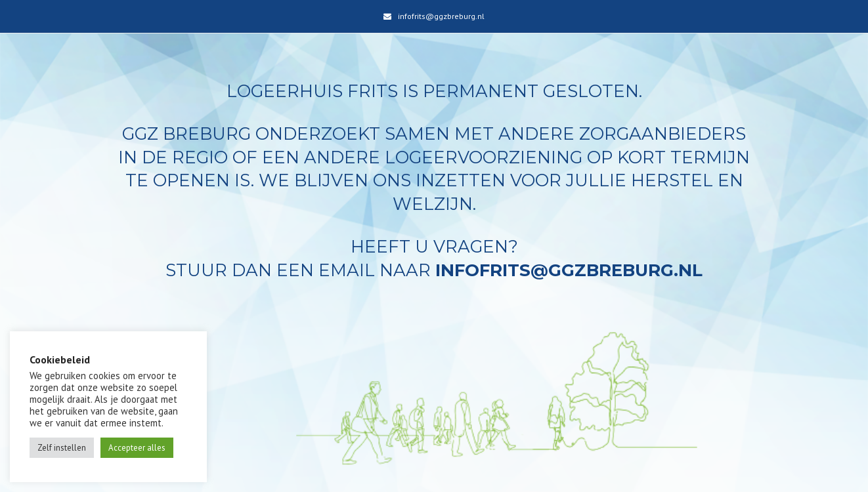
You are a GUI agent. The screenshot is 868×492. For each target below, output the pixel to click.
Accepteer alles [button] (137, 448)
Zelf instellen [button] (62, 448)
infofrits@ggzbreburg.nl (441, 16)
